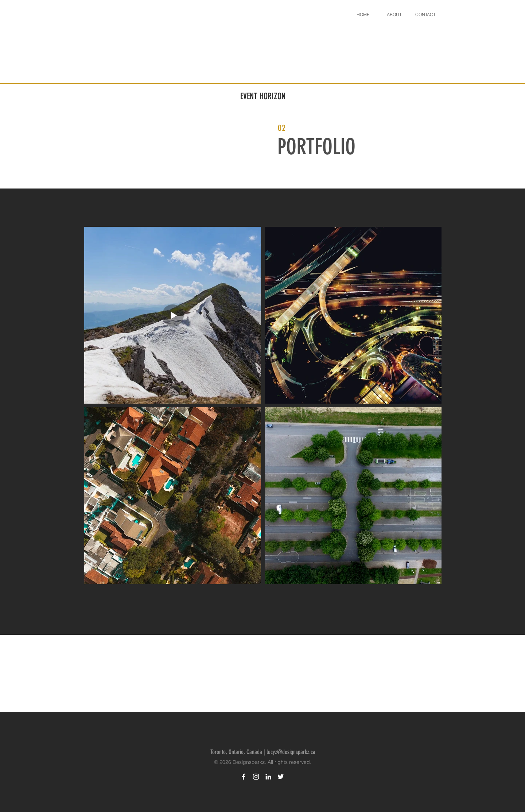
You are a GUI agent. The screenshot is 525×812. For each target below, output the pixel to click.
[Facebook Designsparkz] (244, 777)
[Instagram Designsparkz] (256, 777)
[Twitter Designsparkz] (281, 777)
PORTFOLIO (316, 147)
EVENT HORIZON (263, 96)
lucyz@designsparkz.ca (291, 752)
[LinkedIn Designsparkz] (268, 777)
